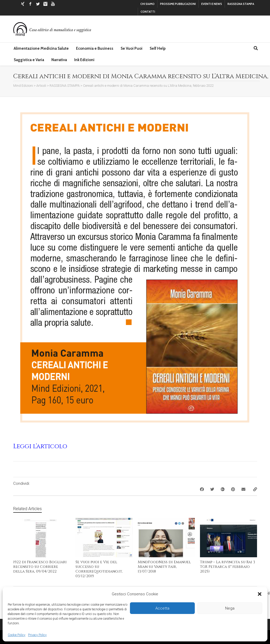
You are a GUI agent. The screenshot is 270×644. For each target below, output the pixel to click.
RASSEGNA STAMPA (241, 4)
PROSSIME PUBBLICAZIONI (178, 4)
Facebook (30, 4)
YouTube (53, 4)
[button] (260, 594)
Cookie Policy (17, 635)
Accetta (162, 608)
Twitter (38, 4)
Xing (23, 4)
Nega (230, 608)
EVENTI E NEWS (212, 4)
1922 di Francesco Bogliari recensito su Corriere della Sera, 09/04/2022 (40, 567)
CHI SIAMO (147, 4)
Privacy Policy (37, 635)
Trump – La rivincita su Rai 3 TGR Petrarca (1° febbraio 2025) (227, 567)
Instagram (45, 4)
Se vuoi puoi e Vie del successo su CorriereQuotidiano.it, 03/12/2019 (99, 569)
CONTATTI (148, 12)
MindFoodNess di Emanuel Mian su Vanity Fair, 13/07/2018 (164, 567)
